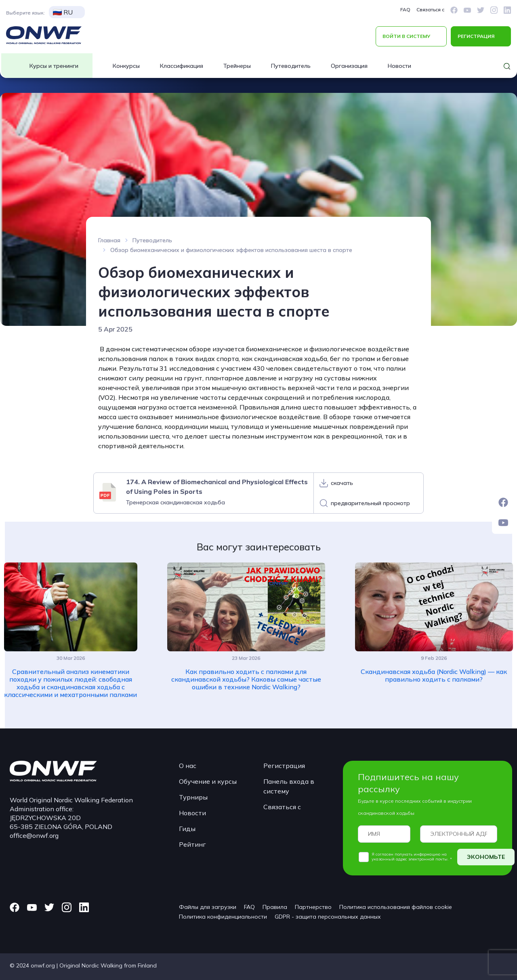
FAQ (405, 9)
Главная (109, 240)
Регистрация (284, 766)
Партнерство (313, 907)
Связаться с (430, 9)
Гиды (187, 829)
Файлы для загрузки (208, 907)
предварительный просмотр (370, 503)
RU (63, 12)
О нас (188, 766)
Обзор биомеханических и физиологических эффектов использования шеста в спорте (231, 250)
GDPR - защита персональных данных (328, 917)
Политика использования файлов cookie (396, 907)
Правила (275, 907)
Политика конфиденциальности (223, 917)
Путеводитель (291, 66)
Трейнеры (237, 66)
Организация (349, 66)
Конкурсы (126, 66)
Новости (399, 66)
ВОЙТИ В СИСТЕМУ (406, 36)
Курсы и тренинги (54, 66)
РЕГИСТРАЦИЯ (476, 36)
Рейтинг (192, 844)
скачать (342, 483)
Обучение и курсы (208, 781)
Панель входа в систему (289, 786)
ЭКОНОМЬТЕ (486, 857)
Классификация (182, 66)
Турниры (193, 797)
